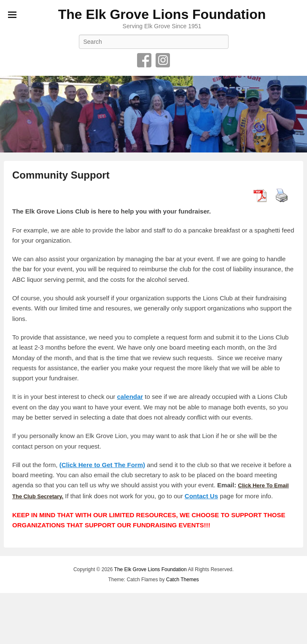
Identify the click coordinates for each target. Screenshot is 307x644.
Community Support (61, 175)
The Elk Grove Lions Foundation (162, 14)
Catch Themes (183, 580)
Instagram (163, 60)
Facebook (144, 60)
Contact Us (201, 496)
